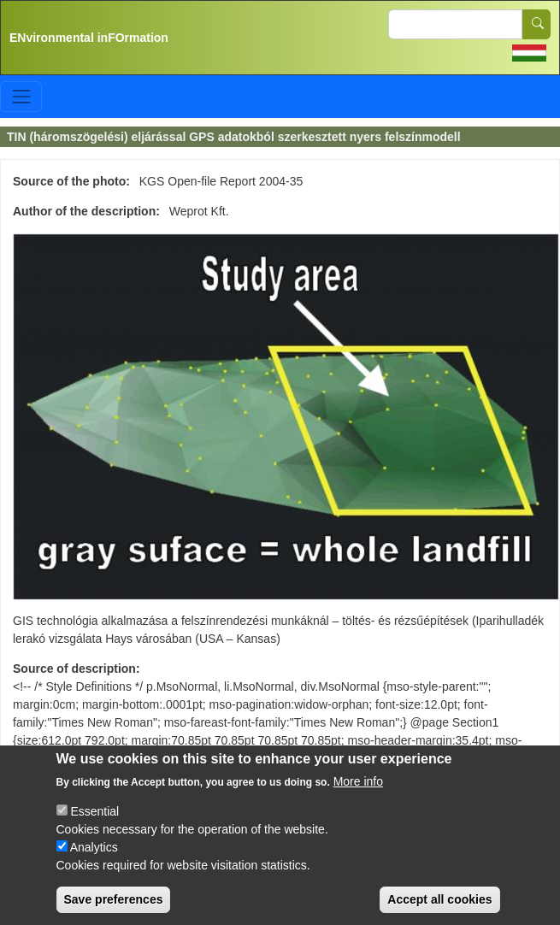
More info (358, 798)
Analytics (94, 863)
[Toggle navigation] (21, 96)
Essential (94, 828)
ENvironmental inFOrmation (89, 38)
